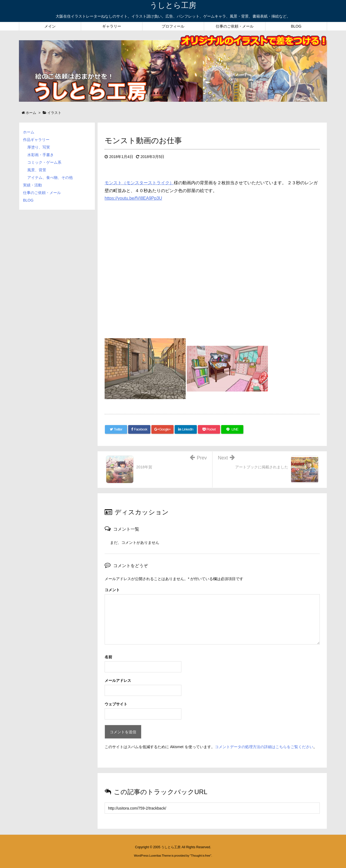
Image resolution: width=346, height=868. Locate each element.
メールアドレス (118, 680)
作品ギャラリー (36, 140)
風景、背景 (37, 170)
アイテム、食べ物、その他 (50, 177)
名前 (108, 657)
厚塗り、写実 (39, 147)
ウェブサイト (116, 704)
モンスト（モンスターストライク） (139, 183)
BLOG (28, 200)
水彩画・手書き (41, 155)
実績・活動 (32, 185)
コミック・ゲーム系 (44, 162)
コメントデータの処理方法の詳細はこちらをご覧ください (264, 747)
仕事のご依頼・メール (42, 193)
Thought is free (200, 856)
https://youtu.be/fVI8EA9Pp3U (133, 198)
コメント (112, 590)
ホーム (29, 132)
